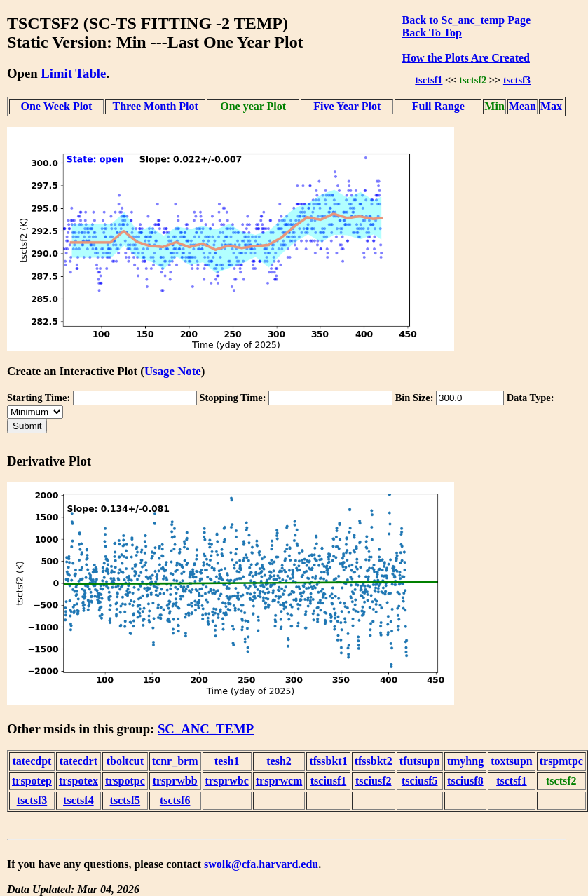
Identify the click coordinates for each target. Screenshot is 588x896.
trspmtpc (561, 761)
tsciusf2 (374, 781)
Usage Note (173, 371)
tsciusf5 (420, 781)
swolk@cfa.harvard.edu (261, 864)
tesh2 (279, 761)
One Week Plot (57, 106)
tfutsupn (420, 761)
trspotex (78, 781)
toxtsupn (512, 761)
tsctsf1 (429, 80)
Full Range (438, 106)
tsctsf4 (78, 800)
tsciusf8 (465, 781)
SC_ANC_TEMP (206, 729)
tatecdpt (32, 761)
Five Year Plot (347, 106)
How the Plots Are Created (466, 58)
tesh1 (227, 761)
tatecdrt (78, 761)
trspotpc (125, 781)
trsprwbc (227, 781)
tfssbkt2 (374, 761)
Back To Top (432, 33)
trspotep (32, 781)
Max (551, 106)
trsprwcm (279, 781)
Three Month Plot (155, 106)
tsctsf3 (517, 80)
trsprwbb (175, 781)
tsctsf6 (175, 800)
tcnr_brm (175, 761)
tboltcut (125, 761)
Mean (522, 106)
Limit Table (73, 73)
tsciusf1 (329, 781)
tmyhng (465, 761)
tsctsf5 (125, 800)
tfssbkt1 (328, 761)
